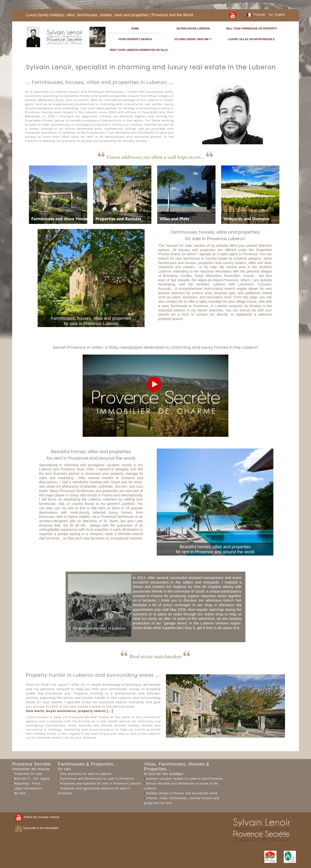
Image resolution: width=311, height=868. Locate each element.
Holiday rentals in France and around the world (182, 793)
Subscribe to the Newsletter (37, 828)
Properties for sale (28, 774)
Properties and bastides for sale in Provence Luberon (100, 784)
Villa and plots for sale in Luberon (86, 774)
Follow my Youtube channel (37, 817)
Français (256, 14)
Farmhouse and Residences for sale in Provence (97, 779)
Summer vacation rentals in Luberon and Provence (184, 779)
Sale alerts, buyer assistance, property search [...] (70, 711)
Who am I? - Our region (32, 779)
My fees (20, 793)
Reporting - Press (27, 784)
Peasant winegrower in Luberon (100, 628)
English (276, 14)
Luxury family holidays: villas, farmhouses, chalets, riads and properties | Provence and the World (110, 15)
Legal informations (28, 788)
